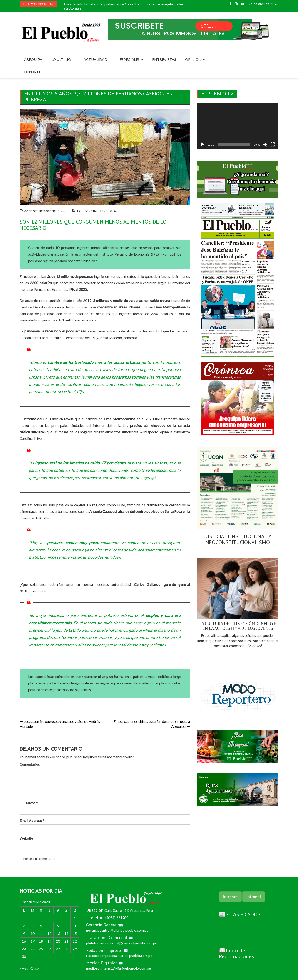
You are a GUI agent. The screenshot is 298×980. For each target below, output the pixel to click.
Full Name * (29, 803)
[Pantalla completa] (273, 144)
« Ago (24, 968)
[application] (238, 126)
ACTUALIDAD (95, 59)
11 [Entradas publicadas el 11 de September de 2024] (41, 933)
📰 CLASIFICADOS (240, 914)
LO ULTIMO (61, 59)
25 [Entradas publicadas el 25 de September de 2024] (41, 949)
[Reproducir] (203, 144)
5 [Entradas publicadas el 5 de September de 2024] (49, 926)
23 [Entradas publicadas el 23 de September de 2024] (24, 949)
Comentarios (30, 764)
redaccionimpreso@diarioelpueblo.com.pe (119, 955)
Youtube (243, 4)
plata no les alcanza (149, 463)
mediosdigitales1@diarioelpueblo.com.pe (118, 968)
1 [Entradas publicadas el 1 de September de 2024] (75, 918)
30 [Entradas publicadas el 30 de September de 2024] (24, 956)
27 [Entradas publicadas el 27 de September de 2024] (58, 949)
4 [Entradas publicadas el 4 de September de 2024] (41, 926)
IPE (93, 338)
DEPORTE (32, 72)
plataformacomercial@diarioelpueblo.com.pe (122, 943)
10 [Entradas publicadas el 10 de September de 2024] (32, 933)
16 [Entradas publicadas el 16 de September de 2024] (24, 941)
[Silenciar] (265, 144)
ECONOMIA (87, 211)
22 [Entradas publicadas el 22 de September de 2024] (75, 941)
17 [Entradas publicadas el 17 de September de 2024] (32, 941)
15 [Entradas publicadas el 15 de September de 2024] (75, 933)
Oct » (35, 968)
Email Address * (32, 820)
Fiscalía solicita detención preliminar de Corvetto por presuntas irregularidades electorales (124, 6)
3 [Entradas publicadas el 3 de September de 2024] (32, 926)
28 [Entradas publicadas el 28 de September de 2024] (66, 949)
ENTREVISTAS (164, 59)
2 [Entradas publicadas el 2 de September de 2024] (24, 926)
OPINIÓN (193, 59)
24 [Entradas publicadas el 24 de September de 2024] (32, 949)
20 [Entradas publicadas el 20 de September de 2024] (58, 941)
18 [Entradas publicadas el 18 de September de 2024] (41, 941)
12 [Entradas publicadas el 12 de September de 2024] (49, 933)
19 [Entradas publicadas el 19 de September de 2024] (49, 941)
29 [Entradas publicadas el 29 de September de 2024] (75, 949)
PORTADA (109, 211)
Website (26, 838)
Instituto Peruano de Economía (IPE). (129, 254)
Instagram (236, 4)
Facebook (231, 4)
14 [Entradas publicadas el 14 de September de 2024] (66, 933)
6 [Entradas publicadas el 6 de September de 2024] (58, 926)
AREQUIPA (33, 59)
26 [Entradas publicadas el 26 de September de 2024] (49, 949)
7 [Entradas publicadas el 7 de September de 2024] (66, 926)
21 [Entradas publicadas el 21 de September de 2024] (66, 941)
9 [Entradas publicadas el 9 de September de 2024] (24, 933)
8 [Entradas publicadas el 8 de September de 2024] (75, 926)
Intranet (230, 897)
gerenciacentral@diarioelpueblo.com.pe (117, 930)
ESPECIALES (130, 59)
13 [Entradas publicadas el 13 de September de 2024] (58, 933)
